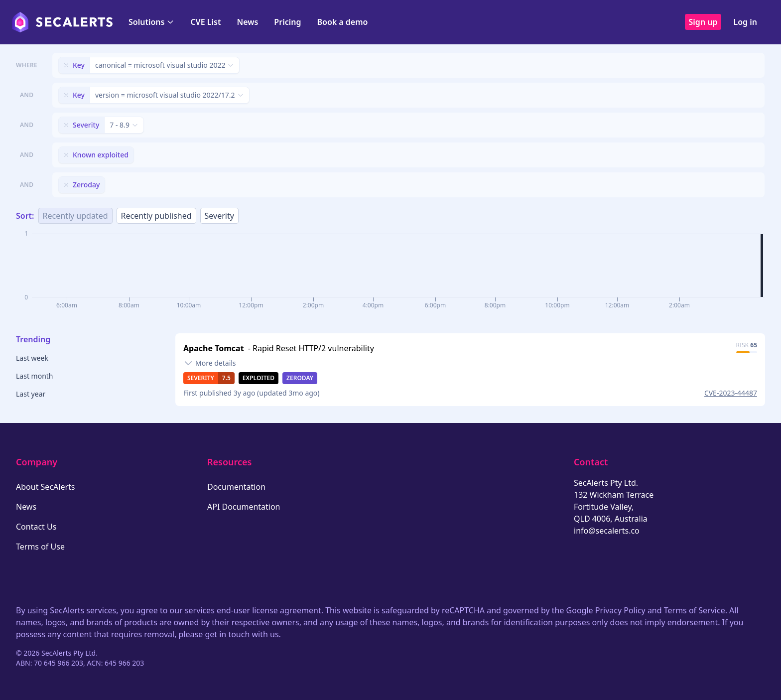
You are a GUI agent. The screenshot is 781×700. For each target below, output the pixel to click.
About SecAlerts (45, 487)
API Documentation (244, 507)
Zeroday (300, 378)
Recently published (156, 216)
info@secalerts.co (607, 531)
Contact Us (36, 527)
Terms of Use (40, 547)
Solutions (151, 22)
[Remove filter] (66, 65)
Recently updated (75, 216)
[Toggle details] (210, 363)
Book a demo (342, 22)
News (247, 22)
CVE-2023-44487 (731, 393)
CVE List (205, 22)
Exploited (259, 378)
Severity (219, 216)
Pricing (287, 22)
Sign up (703, 22)
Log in (745, 22)
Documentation (236, 487)
